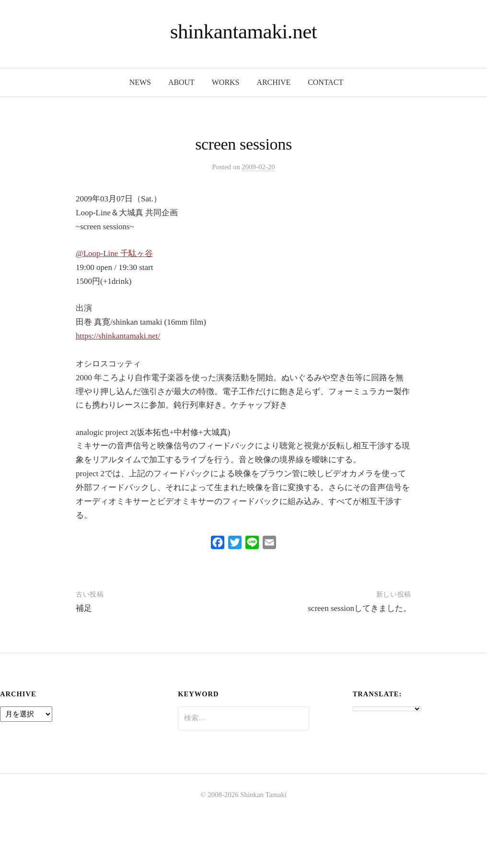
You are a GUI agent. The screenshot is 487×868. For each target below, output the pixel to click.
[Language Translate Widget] (387, 709)
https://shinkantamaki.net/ (118, 336)
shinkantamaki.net (244, 31)
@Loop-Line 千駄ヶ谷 (114, 253)
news (140, 82)
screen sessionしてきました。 (359, 608)
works (226, 82)
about (181, 82)
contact (325, 82)
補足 (84, 608)
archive (273, 82)
